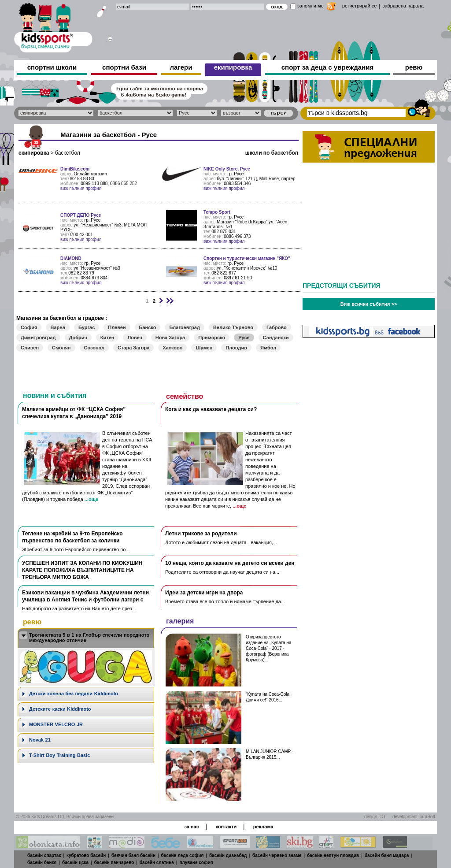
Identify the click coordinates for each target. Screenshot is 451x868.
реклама (263, 827)
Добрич (78, 338)
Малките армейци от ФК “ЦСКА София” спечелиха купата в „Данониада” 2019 (74, 413)
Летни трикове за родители (201, 534)
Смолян (61, 348)
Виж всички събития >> (369, 304)
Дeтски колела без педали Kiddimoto (74, 694)
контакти (226, 827)
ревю (414, 67)
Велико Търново (233, 327)
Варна (58, 327)
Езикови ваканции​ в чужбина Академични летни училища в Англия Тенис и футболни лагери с (85, 596)
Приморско (212, 338)
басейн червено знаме (277, 855)
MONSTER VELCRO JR (56, 724)
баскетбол (68, 153)
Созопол (94, 348)
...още (91, 499)
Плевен (117, 327)
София (29, 327)
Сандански (276, 338)
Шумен (204, 348)
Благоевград (184, 327)
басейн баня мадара (387, 855)
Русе (244, 338)
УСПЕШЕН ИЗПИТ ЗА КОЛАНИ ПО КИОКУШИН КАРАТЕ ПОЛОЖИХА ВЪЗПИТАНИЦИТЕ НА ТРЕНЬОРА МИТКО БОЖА (82, 570)
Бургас (87, 327)
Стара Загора (133, 348)
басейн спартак (44, 855)
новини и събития (55, 395)
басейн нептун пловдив (333, 855)
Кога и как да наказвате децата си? (211, 409)
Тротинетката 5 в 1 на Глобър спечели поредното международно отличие (89, 638)
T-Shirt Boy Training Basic (59, 755)
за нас (191, 827)
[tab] (86, 638)
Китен (107, 338)
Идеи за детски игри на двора (204, 593)
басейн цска (75, 862)
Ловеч (135, 338)
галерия (180, 621)
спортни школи (52, 67)
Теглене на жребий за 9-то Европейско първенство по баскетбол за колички (72, 537)
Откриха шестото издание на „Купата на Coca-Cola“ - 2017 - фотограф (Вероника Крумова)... (268, 648)
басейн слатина (157, 862)
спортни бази (124, 67)
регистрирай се (359, 6)
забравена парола (403, 6)
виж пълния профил (81, 188)
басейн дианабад (228, 855)
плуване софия (196, 862)
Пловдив (236, 348)
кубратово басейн (86, 855)
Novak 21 (40, 740)
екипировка (233, 67)
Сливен (30, 348)
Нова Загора (170, 338)
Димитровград (38, 338)
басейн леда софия (183, 855)
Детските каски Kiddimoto (60, 709)
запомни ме (311, 6)
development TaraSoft (414, 817)
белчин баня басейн (133, 855)
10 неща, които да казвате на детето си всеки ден (230, 563)
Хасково (172, 348)
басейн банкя (42, 862)
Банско (148, 327)
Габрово (277, 327)
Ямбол (268, 348)
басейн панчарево (114, 862)
